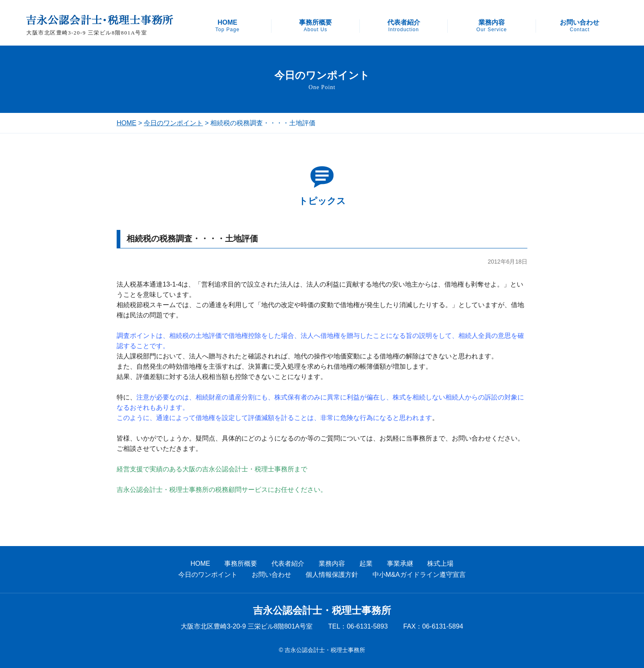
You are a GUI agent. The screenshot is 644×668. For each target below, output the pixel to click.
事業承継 (400, 564)
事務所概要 (315, 26)
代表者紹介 (404, 26)
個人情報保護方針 (332, 575)
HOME (227, 26)
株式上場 (440, 564)
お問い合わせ (580, 26)
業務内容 (492, 26)
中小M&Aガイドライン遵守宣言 (419, 575)
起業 (366, 564)
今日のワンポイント (173, 123)
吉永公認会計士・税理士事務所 (322, 611)
